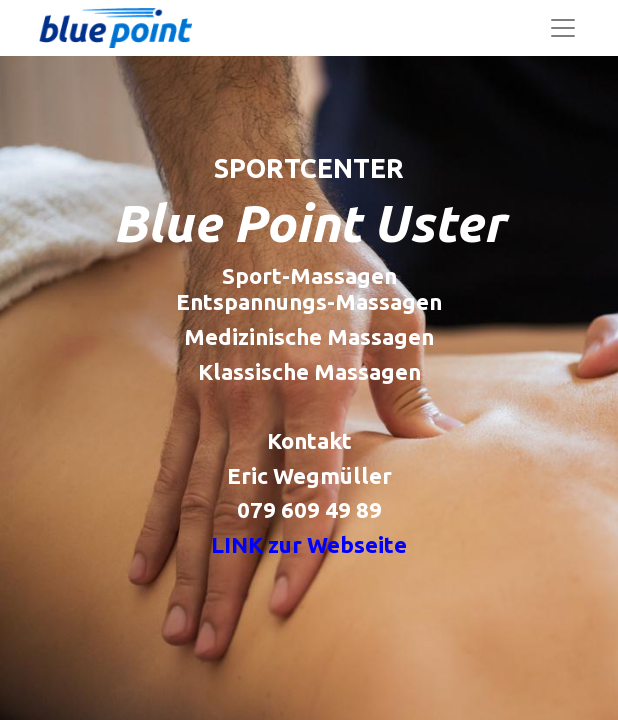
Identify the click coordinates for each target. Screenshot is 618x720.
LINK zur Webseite (309, 544)
